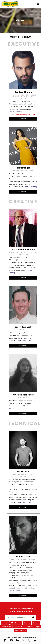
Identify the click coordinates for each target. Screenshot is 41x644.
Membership (16, 623)
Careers (27, 623)
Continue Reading (16, 112)
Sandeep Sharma (23, 92)
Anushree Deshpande (23, 395)
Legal (38, 627)
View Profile (23, 119)
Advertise (29, 627)
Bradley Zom (23, 471)
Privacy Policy (21, 630)
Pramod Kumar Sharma (23, 250)
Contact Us (18, 627)
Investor (5, 623)
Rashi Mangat (23, 168)
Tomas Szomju (23, 556)
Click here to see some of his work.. (23, 115)
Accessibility (6, 627)
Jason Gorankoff (23, 327)
